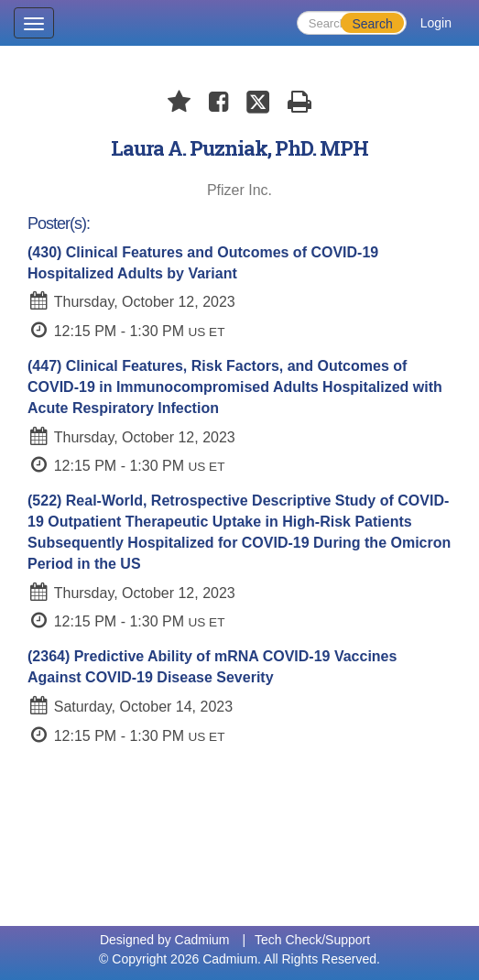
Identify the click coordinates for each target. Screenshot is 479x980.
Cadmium (202, 940)
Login (436, 23)
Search (372, 24)
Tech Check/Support (312, 940)
